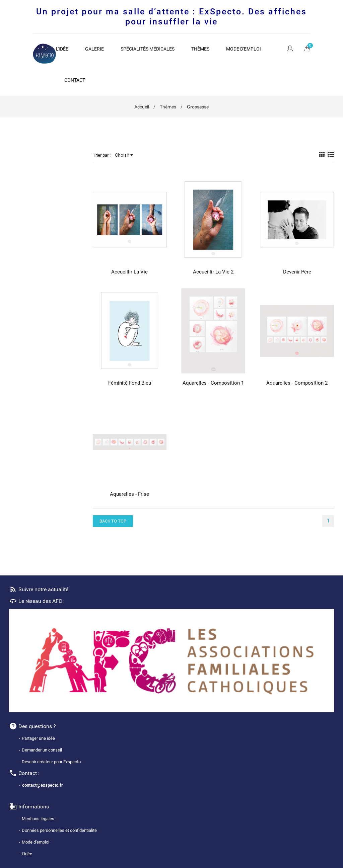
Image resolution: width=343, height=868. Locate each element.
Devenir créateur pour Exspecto (51, 762)
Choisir (124, 155)
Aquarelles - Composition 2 (297, 383)
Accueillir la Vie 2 (213, 272)
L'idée (62, 49)
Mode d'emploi (244, 49)
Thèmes (200, 49)
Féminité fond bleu (130, 383)
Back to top (113, 521)
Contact (75, 80)
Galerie (94, 49)
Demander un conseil (42, 750)
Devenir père (297, 272)
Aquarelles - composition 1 (213, 383)
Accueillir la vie (129, 272)
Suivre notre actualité (39, 589)
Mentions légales (38, 819)
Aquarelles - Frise (129, 494)
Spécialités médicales (148, 49)
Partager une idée (38, 738)
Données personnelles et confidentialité (59, 830)
